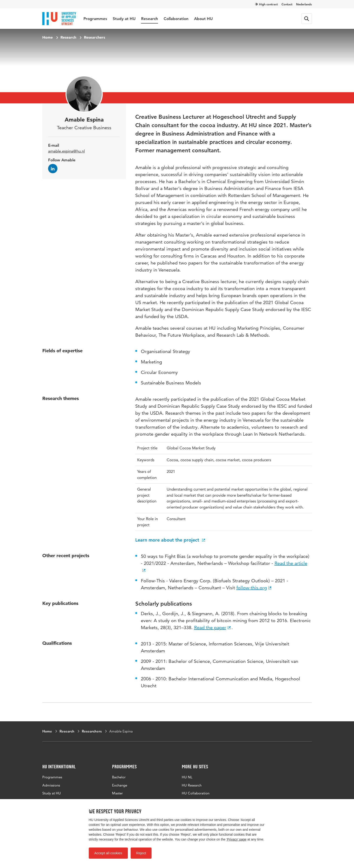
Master (117, 793)
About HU (203, 19)
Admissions (51, 785)
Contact (287, 4)
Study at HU (124, 19)
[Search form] (307, 19)
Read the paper (213, 627)
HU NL (187, 777)
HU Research (192, 785)
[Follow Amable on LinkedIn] (53, 169)
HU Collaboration (196, 793)
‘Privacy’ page (237, 839)
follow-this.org (254, 588)
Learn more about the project (171, 540)
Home (48, 37)
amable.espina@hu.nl (66, 151)
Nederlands (304, 4)
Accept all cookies (108, 853)
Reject (141, 853)
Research (150, 19)
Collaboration (176, 19)
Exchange (120, 785)
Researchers (94, 37)
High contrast (266, 4)
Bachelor (119, 777)
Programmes (95, 19)
